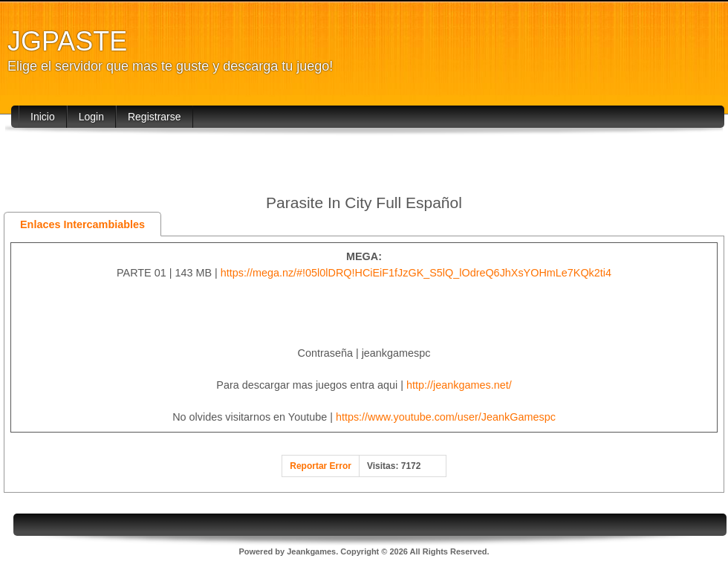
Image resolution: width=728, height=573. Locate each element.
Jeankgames (311, 551)
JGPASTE (67, 41)
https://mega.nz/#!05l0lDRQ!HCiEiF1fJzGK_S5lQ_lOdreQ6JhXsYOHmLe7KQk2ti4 (416, 273)
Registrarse (155, 117)
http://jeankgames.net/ (459, 385)
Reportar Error (321, 466)
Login (91, 117)
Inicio (43, 117)
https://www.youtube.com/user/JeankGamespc (446, 417)
